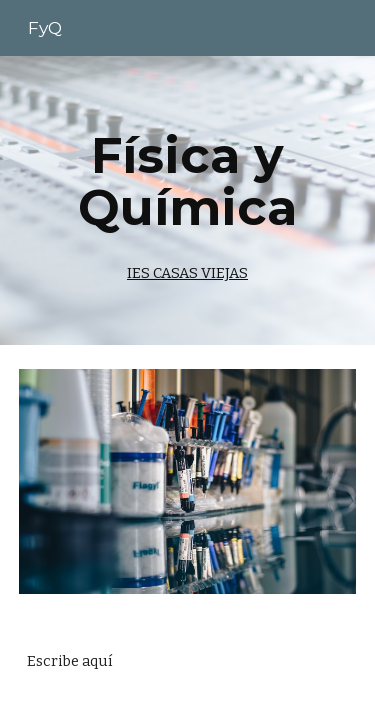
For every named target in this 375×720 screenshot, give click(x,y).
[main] (188, 200)
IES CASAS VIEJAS (187, 273)
